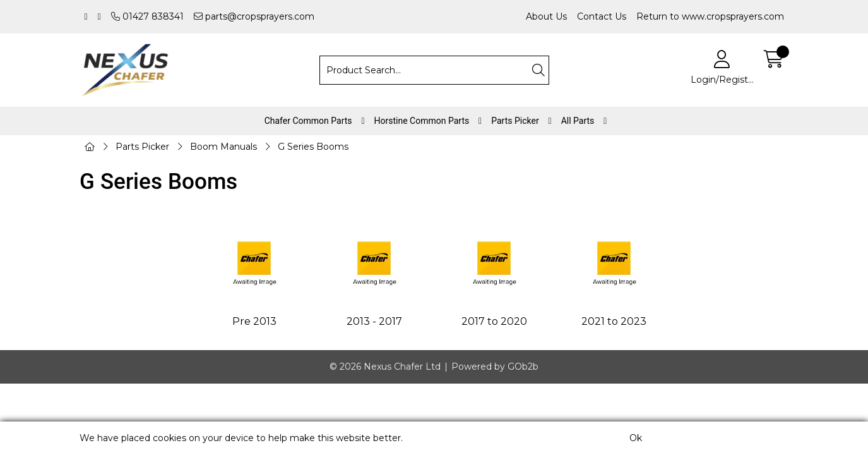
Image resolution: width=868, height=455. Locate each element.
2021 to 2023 (614, 321)
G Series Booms (313, 147)
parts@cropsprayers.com (254, 16)
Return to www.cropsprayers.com (710, 16)
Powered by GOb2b (495, 367)
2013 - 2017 (374, 321)
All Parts (578, 121)
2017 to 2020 (494, 321)
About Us (546, 16)
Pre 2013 (254, 321)
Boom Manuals (223, 147)
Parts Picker (515, 121)
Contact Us (602, 16)
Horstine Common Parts (422, 121)
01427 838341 (147, 16)
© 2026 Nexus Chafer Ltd (385, 367)
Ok (636, 438)
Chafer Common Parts (308, 121)
